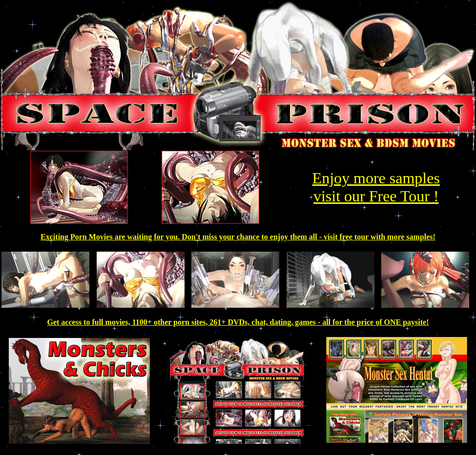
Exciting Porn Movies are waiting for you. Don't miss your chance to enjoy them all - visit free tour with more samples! (238, 237)
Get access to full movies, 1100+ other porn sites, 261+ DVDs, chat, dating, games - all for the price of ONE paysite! (238, 322)
